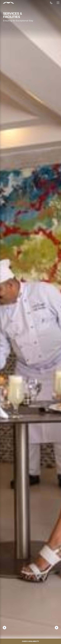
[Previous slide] (4, 628)
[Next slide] (57, 628)
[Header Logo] (7, 3)
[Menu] (58, 3)
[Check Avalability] (30, 641)
